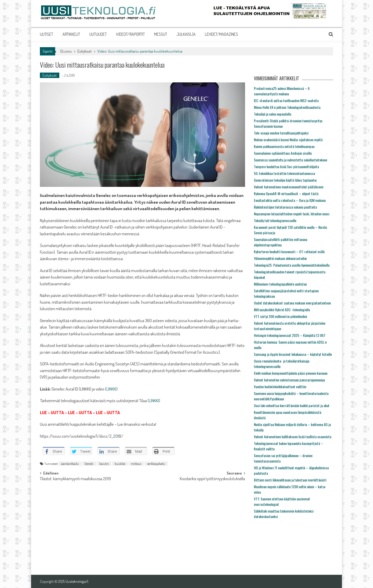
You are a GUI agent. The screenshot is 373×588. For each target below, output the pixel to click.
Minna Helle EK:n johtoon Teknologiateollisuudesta (287, 107)
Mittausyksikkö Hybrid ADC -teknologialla (282, 310)
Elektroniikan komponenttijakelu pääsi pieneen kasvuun (291, 373)
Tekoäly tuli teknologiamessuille (275, 220)
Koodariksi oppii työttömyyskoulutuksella (212, 479)
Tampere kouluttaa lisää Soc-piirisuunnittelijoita (286, 167)
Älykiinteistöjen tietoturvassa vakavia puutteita (285, 207)
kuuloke (120, 464)
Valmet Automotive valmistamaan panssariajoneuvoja (289, 380)
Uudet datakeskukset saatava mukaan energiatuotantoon (292, 303)
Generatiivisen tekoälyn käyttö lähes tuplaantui (285, 180)
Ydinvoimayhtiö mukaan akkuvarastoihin (280, 258)
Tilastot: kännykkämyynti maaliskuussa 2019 (75, 479)
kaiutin (104, 464)
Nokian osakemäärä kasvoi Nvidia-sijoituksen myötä (288, 140)
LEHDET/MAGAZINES (221, 34)
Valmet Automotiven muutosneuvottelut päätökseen (289, 187)
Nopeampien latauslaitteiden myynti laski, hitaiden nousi (292, 214)
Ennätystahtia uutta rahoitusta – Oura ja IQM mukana (290, 200)
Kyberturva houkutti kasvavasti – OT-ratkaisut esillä (289, 252)
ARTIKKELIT (71, 34)
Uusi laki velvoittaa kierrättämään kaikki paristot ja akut (292, 405)
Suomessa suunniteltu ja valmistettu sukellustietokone (290, 160)
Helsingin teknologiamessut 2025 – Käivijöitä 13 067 (290, 335)
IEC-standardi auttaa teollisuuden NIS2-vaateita (286, 100)
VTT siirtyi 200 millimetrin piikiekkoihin (280, 316)
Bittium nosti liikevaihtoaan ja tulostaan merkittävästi (290, 480)
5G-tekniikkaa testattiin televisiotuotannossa (284, 173)
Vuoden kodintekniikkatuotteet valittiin (280, 387)
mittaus (136, 464)
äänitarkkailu (70, 464)
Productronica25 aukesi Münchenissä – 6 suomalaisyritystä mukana (282, 91)
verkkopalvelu (156, 464)
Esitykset (85, 51)
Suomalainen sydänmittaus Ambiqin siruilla (283, 153)
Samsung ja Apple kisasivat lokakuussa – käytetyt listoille (293, 354)
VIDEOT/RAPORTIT (130, 34)
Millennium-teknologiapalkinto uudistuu (280, 284)
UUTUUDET (98, 34)
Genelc (89, 464)
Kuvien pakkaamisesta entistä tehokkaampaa (284, 146)
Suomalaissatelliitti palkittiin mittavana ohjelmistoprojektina (281, 242)
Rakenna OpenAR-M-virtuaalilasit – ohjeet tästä (286, 193)
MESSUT (161, 34)
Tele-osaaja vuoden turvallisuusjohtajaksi (281, 133)
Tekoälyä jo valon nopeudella (272, 114)
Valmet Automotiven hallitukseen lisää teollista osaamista (293, 437)
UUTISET (46, 34)
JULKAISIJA (186, 34)
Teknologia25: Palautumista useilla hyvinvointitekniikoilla (292, 265)
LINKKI (111, 389)
